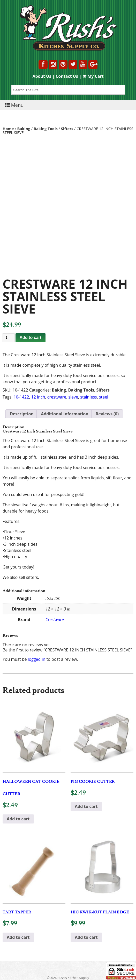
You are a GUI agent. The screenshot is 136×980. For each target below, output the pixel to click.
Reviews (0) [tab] (107, 414)
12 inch (38, 397)
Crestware (55, 620)
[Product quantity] (9, 338)
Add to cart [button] (18, 819)
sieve (73, 397)
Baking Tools (46, 129)
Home (8, 129)
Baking (24, 129)
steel (104, 397)
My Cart (93, 76)
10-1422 (21, 397)
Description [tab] (22, 414)
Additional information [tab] (65, 414)
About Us (42, 76)
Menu (14, 105)
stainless (88, 397)
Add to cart (31, 338)
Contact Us (67, 76)
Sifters (67, 129)
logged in (37, 659)
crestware (57, 397)
